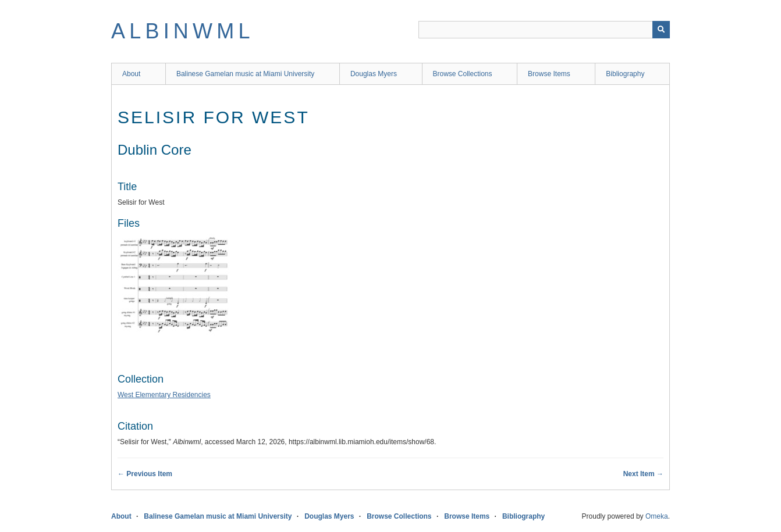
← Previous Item (145, 474)
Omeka (657, 516)
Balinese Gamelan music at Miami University (245, 74)
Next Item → (643, 474)
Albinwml (183, 31)
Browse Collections (463, 74)
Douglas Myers (374, 74)
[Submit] (661, 30)
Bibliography (625, 74)
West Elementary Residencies (164, 395)
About (131, 74)
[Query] (544, 30)
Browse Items (549, 74)
